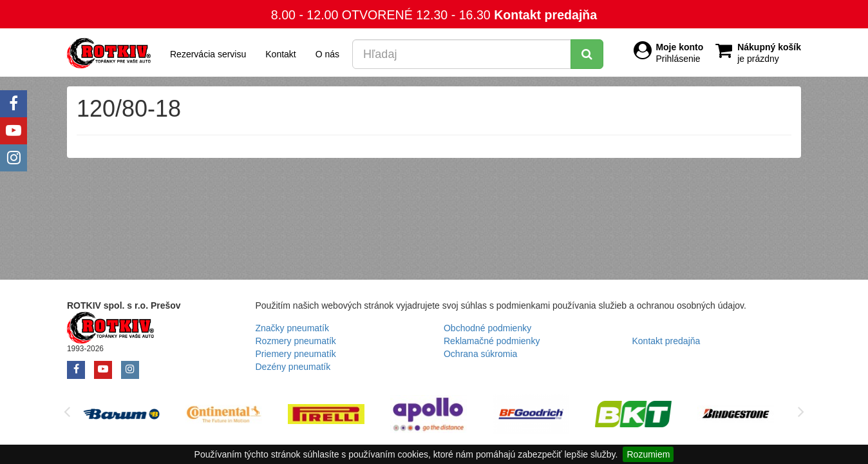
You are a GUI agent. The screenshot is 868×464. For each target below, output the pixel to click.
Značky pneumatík (292, 328)
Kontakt (280, 54)
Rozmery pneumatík (296, 341)
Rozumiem (648, 454)
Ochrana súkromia (480, 354)
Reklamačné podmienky (492, 341)
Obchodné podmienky (487, 328)
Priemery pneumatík (296, 354)
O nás (327, 54)
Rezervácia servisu (208, 54)
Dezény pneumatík (293, 367)
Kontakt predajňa (545, 15)
